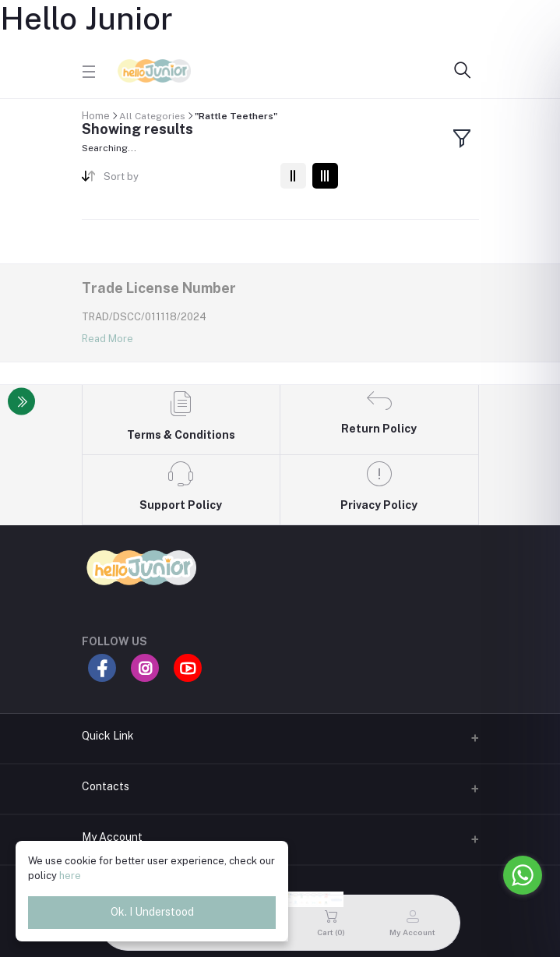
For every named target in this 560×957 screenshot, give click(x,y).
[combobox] (186, 180)
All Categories (152, 116)
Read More (107, 339)
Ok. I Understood (152, 912)
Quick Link (108, 736)
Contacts (106, 786)
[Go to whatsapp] (523, 875)
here (70, 876)
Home (96, 116)
